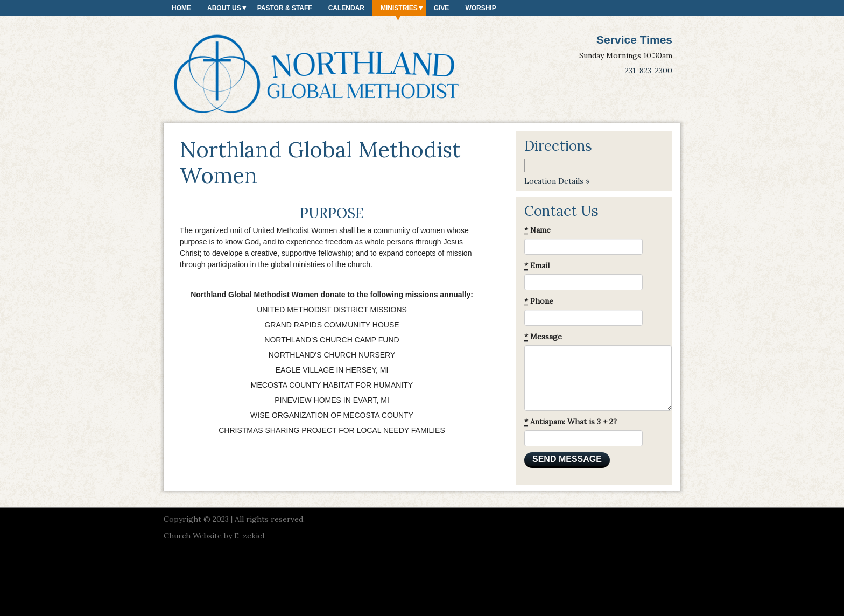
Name (537, 230)
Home (181, 8)
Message (543, 337)
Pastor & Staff (285, 8)
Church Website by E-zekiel (214, 536)
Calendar (346, 8)
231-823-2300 (649, 71)
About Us (224, 8)
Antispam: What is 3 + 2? (571, 422)
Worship (480, 8)
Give (442, 8)
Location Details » (557, 181)
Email (537, 266)
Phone (539, 301)
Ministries (399, 8)
